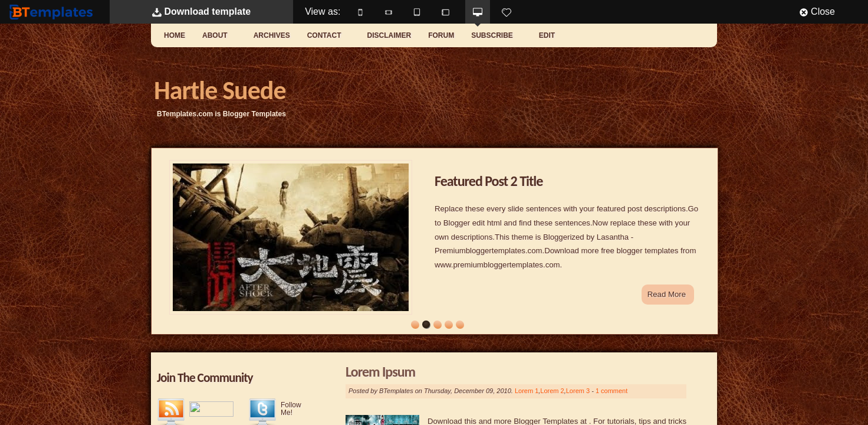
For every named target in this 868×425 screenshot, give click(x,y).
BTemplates (54, 12)
